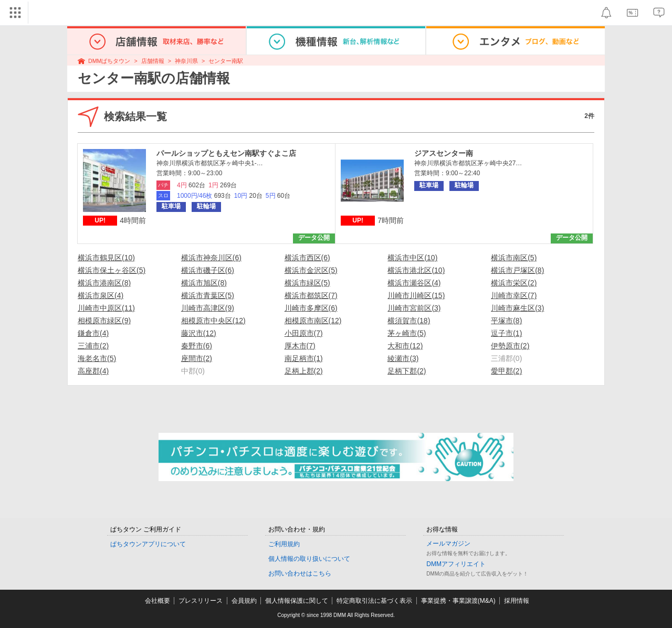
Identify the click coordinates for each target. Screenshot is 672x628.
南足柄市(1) (304, 358)
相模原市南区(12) (313, 321)
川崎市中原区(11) (106, 308)
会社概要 (157, 601)
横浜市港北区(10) (416, 270)
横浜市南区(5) (514, 258)
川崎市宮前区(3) (414, 308)
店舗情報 (153, 61)
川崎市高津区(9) (208, 308)
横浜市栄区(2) (514, 283)
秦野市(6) (197, 346)
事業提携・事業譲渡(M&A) (458, 601)
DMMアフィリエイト (456, 564)
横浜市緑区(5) (307, 283)
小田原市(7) (304, 333)
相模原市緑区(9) (104, 321)
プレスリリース (201, 601)
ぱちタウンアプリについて (148, 544)
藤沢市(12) (199, 333)
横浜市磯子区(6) (208, 270)
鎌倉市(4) (93, 333)
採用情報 (517, 601)
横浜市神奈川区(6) (211, 258)
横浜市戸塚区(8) (517, 270)
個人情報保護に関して (297, 601)
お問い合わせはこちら (300, 573)
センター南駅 (226, 61)
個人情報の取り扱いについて (309, 559)
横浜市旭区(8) (204, 283)
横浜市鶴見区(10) (106, 258)
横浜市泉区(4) (101, 295)
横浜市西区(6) (307, 258)
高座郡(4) (93, 371)
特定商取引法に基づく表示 (374, 601)
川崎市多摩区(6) (311, 308)
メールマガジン (448, 544)
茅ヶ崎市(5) (407, 333)
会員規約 (244, 601)
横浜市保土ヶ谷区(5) (112, 270)
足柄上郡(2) (304, 371)
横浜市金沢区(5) (311, 270)
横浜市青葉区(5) (208, 295)
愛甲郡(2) (506, 371)
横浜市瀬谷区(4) (414, 283)
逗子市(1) (506, 333)
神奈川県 (186, 61)
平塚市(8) (506, 321)
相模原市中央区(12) (213, 321)
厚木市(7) (300, 346)
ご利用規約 (284, 544)
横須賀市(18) (409, 321)
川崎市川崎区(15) (416, 295)
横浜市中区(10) (412, 258)
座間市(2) (197, 358)
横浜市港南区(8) (104, 283)
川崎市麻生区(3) (517, 308)
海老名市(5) (97, 358)
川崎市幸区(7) (514, 295)
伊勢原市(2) (510, 346)
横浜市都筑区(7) (311, 295)
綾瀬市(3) (403, 358)
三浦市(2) (93, 346)
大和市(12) (405, 346)
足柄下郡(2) (407, 371)
